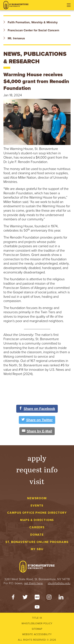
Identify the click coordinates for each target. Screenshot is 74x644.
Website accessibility (37, 634)
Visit (37, 481)
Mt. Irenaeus (14, 38)
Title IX (37, 618)
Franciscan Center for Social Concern (31, 30)
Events (37, 506)
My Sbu (37, 549)
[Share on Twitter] (37, 420)
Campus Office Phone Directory (37, 513)
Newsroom (37, 498)
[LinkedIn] (61, 598)
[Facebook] (13, 598)
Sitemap (37, 629)
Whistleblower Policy (37, 623)
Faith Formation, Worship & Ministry (31, 22)
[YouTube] (37, 608)
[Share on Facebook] (37, 409)
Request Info (37, 469)
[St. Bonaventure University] (16, 5)
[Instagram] (49, 598)
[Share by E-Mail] (37, 431)
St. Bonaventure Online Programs (37, 542)
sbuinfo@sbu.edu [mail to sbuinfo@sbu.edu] (59, 583)
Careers (37, 527)
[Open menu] (69, 5)
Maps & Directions (37, 520)
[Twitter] (25, 598)
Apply (37, 458)
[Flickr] (37, 598)
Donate (37, 535)
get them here (33, 583)
